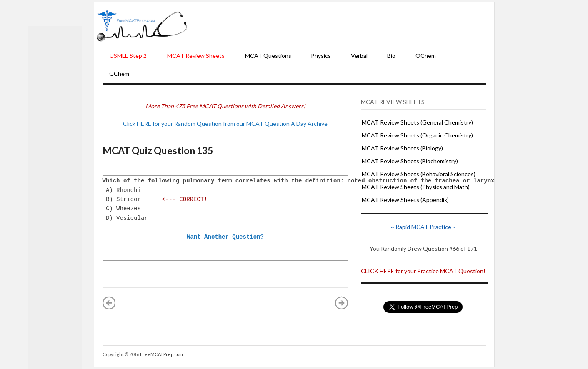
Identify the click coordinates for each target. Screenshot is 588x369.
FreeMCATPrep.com (161, 354)
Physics (321, 56)
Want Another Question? (225, 237)
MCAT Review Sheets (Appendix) (405, 200)
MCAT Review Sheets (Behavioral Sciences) (419, 174)
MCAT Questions (268, 56)
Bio (391, 56)
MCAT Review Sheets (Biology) (402, 148)
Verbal (359, 56)
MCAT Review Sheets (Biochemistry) (410, 161)
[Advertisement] (341, 25)
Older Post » (342, 303)
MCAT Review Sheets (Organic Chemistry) (417, 135)
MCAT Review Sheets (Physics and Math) (416, 187)
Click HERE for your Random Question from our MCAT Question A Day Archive (225, 123)
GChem (119, 74)
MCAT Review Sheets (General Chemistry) (417, 122)
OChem (426, 56)
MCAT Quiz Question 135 (158, 150)
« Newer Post (109, 303)
